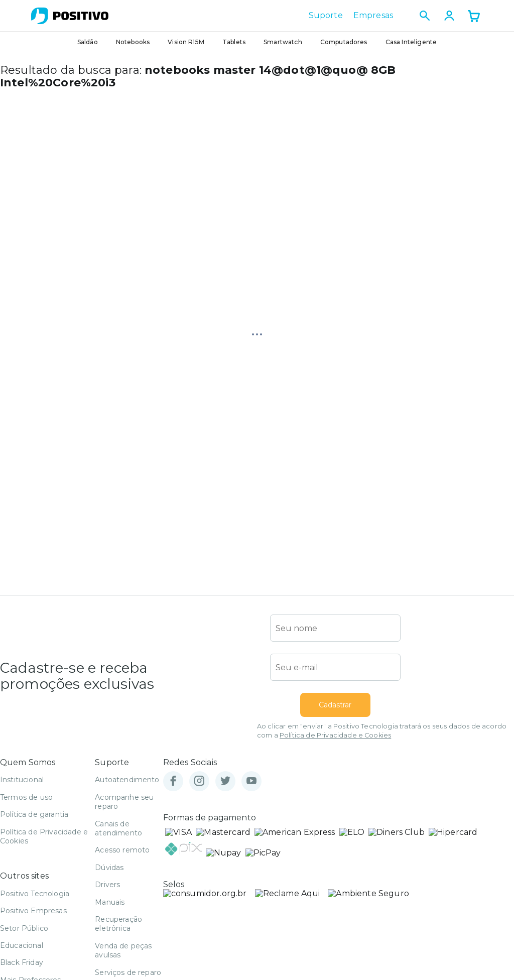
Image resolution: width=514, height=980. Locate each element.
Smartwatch (283, 42)
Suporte (326, 16)
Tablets (234, 42)
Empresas (373, 16)
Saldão (88, 42)
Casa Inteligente (411, 42)
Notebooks (133, 42)
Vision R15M (186, 42)
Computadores (344, 42)
